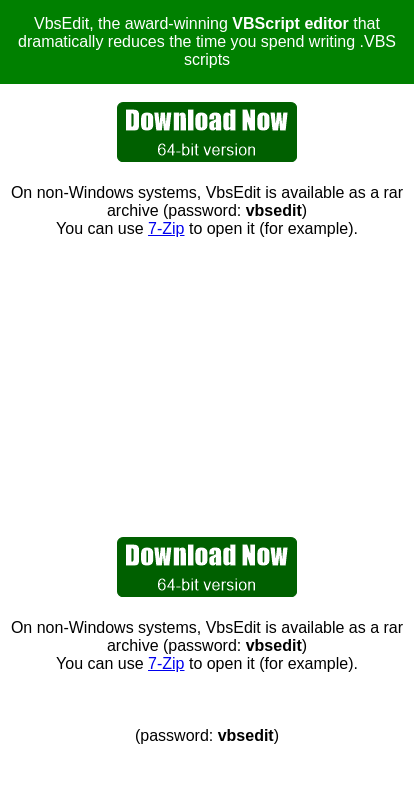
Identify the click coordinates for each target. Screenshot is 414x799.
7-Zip (166, 228)
